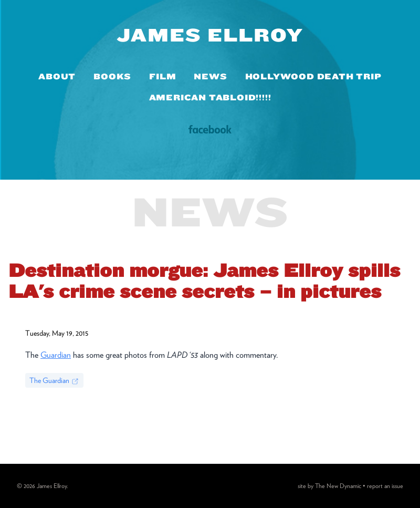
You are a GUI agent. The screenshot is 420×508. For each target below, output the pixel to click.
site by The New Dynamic (330, 486)
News (210, 76)
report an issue (385, 486)
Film (162, 76)
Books (112, 76)
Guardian (56, 355)
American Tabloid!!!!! (210, 97)
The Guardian (54, 381)
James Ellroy (210, 35)
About (57, 76)
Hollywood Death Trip (313, 76)
